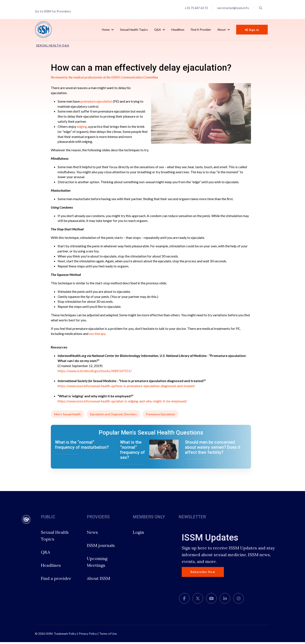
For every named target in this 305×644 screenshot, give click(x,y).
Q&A (158, 30)
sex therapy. (98, 335)
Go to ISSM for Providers (53, 11)
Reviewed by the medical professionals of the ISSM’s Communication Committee (105, 77)
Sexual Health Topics (134, 30)
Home (106, 30)
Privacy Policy (88, 635)
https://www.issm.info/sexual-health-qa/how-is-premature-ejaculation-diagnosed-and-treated (126, 387)
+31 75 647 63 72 (196, 8)
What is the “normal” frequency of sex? (132, 452)
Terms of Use (108, 635)
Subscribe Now (203, 574)
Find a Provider (201, 30)
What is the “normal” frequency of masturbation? (82, 447)
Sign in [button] (252, 30)
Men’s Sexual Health (68, 416)
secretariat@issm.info (233, 8)
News (92, 534)
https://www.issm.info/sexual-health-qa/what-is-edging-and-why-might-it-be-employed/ (122, 403)
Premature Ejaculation (161, 416)
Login (138, 534)
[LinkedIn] (225, 600)
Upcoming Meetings (97, 564)
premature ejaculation (96, 101)
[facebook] (184, 600)
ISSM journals (101, 547)
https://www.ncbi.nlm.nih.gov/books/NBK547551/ (95, 372)
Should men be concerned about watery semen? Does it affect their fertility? (213, 449)
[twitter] (198, 600)
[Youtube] (211, 600)
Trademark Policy (65, 635)
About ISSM (98, 580)
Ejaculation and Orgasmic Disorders (113, 416)
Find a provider (56, 580)
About (222, 30)
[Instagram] (238, 600)
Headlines (178, 30)
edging (82, 127)
